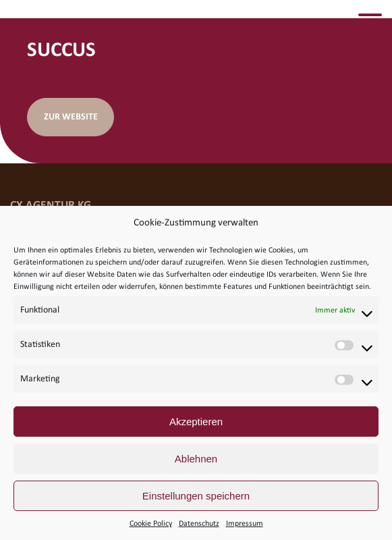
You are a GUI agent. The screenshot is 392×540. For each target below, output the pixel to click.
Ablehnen (196, 459)
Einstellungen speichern (196, 496)
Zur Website (71, 117)
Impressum (245, 524)
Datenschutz (199, 524)
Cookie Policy (151, 524)
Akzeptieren (196, 422)
